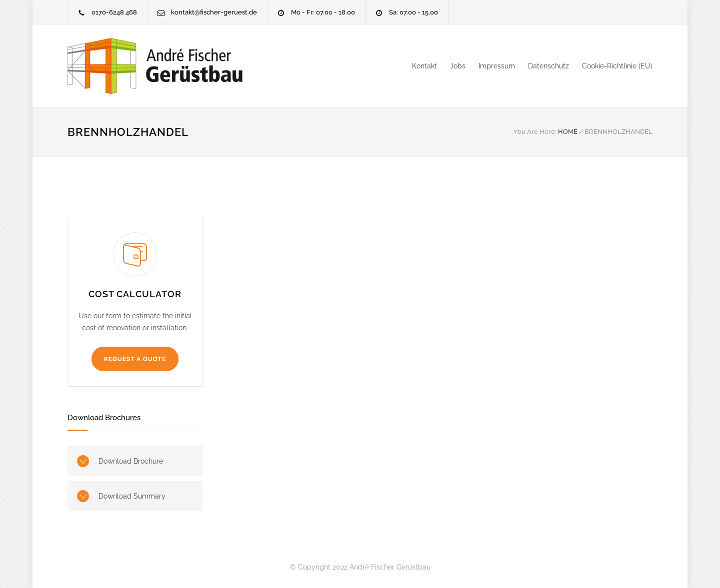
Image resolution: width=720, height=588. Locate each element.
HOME (568, 132)
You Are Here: (535, 132)
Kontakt (424, 66)
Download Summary (132, 496)
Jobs (458, 66)
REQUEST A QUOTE (135, 359)
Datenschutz (548, 66)
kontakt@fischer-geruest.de (214, 12)
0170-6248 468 (114, 12)
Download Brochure (131, 461)
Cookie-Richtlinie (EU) (617, 66)
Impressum (497, 66)
